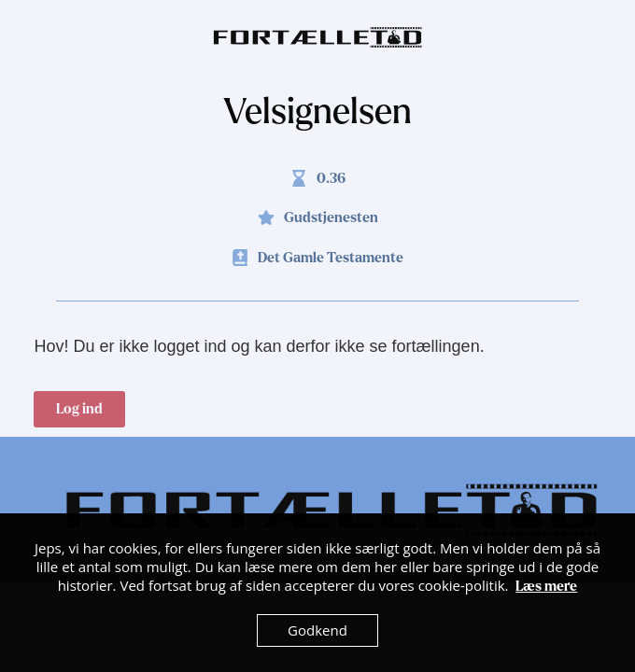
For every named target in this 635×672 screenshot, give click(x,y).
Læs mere (546, 586)
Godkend (317, 630)
